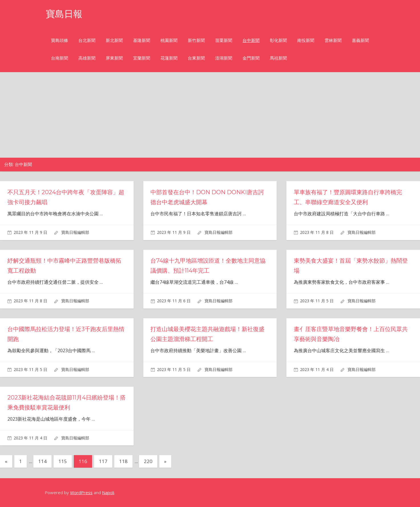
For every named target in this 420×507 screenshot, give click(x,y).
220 (148, 461)
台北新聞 (87, 40)
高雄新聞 (87, 58)
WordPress (81, 492)
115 (63, 461)
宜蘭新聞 (142, 58)
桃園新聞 (169, 40)
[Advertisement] (210, 115)
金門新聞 (251, 58)
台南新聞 (60, 58)
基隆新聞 (142, 40)
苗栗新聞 (224, 40)
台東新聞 (196, 58)
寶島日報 (64, 14)
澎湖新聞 (224, 58)
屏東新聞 (114, 58)
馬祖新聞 (278, 58)
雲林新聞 (333, 40)
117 (103, 461)
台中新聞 (251, 40)
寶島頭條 (60, 40)
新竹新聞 (196, 40)
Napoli (108, 492)
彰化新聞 (278, 40)
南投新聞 (306, 40)
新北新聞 (114, 40)
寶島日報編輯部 (75, 232)
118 (123, 461)
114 (42, 461)
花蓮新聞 (169, 58)
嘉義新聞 (360, 40)
